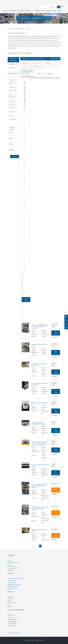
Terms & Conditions (13, 568)
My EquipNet (11, 596)
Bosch (47, 40)
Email (11, 138)
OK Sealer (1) (12, 101)
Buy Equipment (11, 580)
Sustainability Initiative (13, 562)
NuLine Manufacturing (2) (13, 97)
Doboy (51, 40)
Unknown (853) (13, 119)
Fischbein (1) (12, 87)
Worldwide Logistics (13, 586)
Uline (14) (11, 116)
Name (11, 132)
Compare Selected (27, 71)
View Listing (26, 299)
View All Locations (12, 625)
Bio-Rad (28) (12, 80)
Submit (15, 156)
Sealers (23, 28)
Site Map (10, 606)
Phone (11, 144)
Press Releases (11, 566)
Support (10, 600)
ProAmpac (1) (12, 104)
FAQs (9, 604)
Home (8, 28)
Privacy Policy (11, 570)
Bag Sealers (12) (13, 68)
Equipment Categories (15, 28)
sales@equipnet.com (13, 621)
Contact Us (10, 598)
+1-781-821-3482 (12, 623)
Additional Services (12, 588)
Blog (9, 564)
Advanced (53, 7)
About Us (10, 560)
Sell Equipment (12, 582)
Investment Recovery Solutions (15, 578)
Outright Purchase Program (15, 584)
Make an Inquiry (12, 602)
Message (11, 150)
